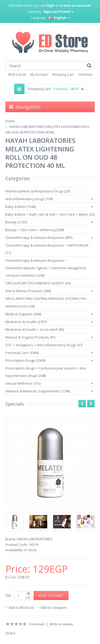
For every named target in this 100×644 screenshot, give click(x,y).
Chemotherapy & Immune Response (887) (39, 238)
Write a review (61, 624)
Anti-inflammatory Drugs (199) (29, 199)
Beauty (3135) (16, 222)
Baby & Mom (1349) (21, 207)
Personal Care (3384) (22, 353)
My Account (39, 75)
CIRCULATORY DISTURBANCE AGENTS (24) (38, 283)
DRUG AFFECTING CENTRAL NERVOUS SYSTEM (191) (46, 299)
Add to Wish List (21, 607)
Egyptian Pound (58, 12)
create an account (75, 5)
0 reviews (37, 624)
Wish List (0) (17, 75)
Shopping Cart (63, 75)
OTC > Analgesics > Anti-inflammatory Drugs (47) (44, 345)
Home (10, 121)
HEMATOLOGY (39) (20, 306)
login (50, 5)
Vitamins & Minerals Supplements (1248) (38, 391)
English (59, 18)
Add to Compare (54, 607)
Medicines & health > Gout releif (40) (35, 329)
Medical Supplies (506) (23, 314)
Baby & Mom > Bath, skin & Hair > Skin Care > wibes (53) (50, 214)
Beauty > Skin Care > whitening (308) (35, 230)
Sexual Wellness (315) (23, 383)
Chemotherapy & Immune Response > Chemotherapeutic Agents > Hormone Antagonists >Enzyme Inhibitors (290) (46, 268)
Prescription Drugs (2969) (25, 360)
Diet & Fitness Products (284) (28, 291)
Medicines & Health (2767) (26, 322)
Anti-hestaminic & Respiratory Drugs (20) (38, 191)
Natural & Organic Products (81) (30, 337)
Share (10, 633)
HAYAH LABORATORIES (35, 539)
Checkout (85, 75)
